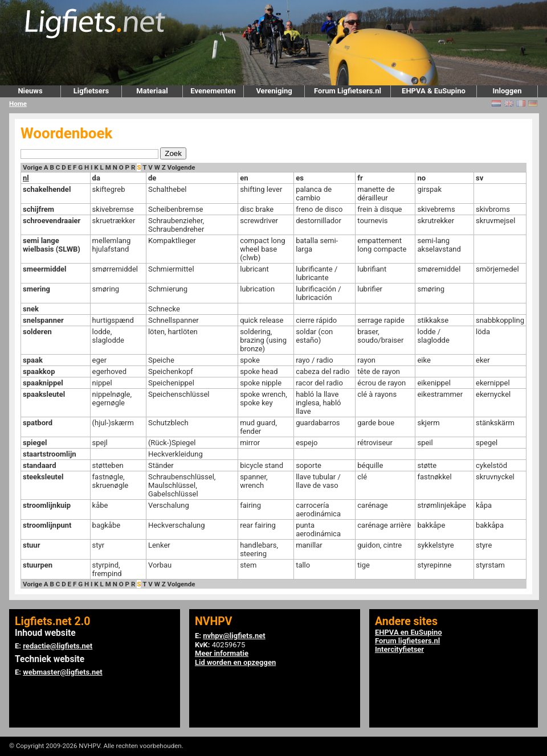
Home (18, 104)
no (421, 178)
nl (26, 178)
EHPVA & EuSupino (434, 91)
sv (479, 178)
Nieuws (30, 91)
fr (360, 178)
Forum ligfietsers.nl (407, 641)
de (152, 178)
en (244, 178)
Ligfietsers (91, 91)
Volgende (181, 167)
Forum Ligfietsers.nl (348, 91)
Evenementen (213, 91)
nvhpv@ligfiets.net (234, 636)
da (96, 178)
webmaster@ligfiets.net (62, 672)
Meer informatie (222, 653)
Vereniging (274, 91)
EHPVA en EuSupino (409, 632)
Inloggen (507, 91)
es (300, 178)
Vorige (32, 167)
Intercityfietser (399, 649)
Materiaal (152, 91)
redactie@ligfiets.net (58, 646)
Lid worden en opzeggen (235, 662)
